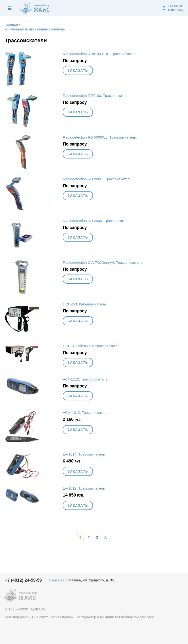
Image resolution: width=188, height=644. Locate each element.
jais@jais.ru (57, 580)
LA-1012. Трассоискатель (84, 488)
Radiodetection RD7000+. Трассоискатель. (98, 179)
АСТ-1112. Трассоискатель (85, 379)
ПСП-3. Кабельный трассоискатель (92, 346)
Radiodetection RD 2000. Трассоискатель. (97, 221)
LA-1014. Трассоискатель (84, 454)
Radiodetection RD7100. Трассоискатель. (97, 96)
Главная (11, 25)
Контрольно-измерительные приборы (35, 30)
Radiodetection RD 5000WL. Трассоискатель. (100, 137)
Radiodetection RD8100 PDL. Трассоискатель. (101, 54)
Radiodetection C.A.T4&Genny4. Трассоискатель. (103, 262)
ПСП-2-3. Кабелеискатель (84, 304)
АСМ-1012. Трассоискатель (85, 413)
